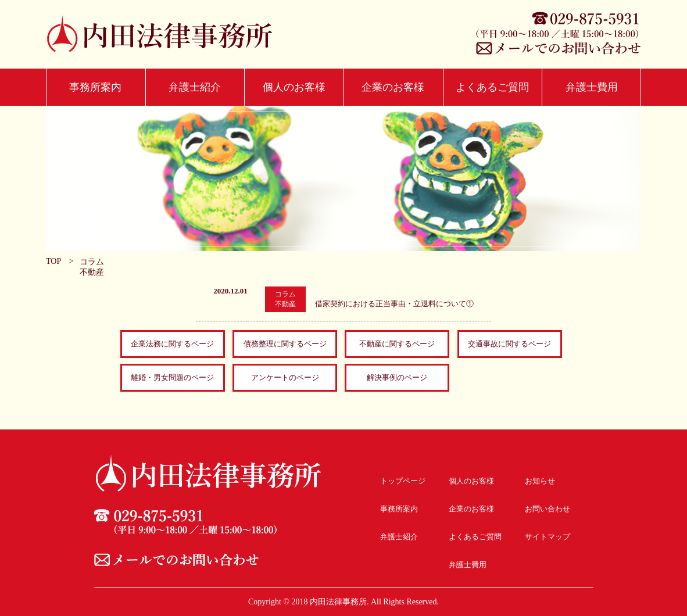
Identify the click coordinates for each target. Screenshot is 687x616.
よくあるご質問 (492, 87)
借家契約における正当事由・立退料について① (394, 304)
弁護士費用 (592, 87)
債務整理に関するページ (285, 344)
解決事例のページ (397, 377)
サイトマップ (548, 537)
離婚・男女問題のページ (172, 377)
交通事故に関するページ (509, 344)
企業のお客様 (393, 87)
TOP (53, 261)
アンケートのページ (285, 377)
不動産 (92, 272)
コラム (92, 262)
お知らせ (540, 481)
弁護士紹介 (195, 87)
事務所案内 (95, 87)
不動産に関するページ (397, 344)
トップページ (403, 481)
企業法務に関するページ (172, 344)
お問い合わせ (548, 509)
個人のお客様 (294, 87)
